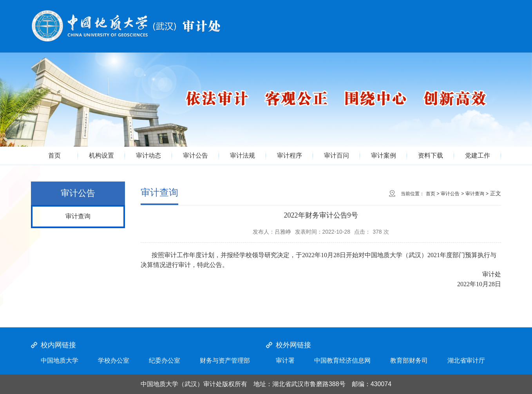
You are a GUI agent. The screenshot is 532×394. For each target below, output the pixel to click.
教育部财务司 (409, 360)
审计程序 (290, 155)
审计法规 (242, 155)
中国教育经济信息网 (342, 360)
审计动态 (148, 155)
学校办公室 (114, 360)
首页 (54, 155)
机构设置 (101, 155)
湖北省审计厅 (466, 360)
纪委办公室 (165, 360)
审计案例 (384, 155)
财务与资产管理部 (225, 360)
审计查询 (78, 216)
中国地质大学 (60, 360)
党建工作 (478, 155)
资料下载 (431, 155)
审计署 (285, 360)
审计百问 (337, 155)
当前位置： (413, 194)
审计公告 (195, 155)
